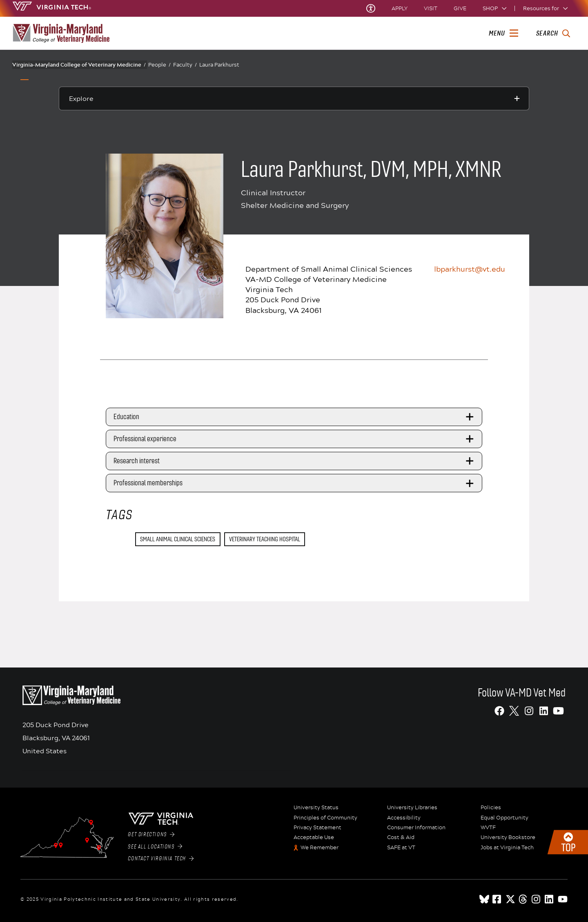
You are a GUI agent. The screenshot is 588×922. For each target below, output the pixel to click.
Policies (491, 808)
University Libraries (412, 808)
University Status (316, 808)
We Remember (320, 848)
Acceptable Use (314, 837)
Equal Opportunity (504, 818)
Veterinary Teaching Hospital (265, 539)
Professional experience (295, 439)
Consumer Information (416, 828)
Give (460, 8)
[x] (510, 899)
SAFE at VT (401, 848)
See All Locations (155, 847)
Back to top (568, 842)
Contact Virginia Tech (161, 859)
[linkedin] (550, 899)
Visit (431, 8)
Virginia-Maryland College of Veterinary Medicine (79, 65)
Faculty (185, 65)
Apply (400, 8)
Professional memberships (295, 483)
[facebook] (497, 899)
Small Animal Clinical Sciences (178, 539)
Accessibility (404, 818)
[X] (514, 711)
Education (295, 417)
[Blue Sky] (484, 899)
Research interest (295, 461)
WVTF (488, 828)
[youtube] (563, 899)
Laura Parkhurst (219, 65)
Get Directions (151, 835)
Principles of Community (325, 818)
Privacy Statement (317, 828)
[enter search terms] (553, 33)
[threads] (523, 899)
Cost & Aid (401, 837)
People (159, 65)
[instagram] (537, 899)
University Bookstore (508, 837)
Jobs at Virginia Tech (507, 848)
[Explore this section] (294, 98)
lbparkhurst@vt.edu (470, 269)
